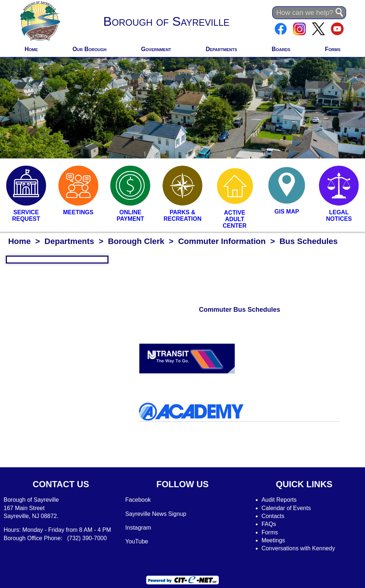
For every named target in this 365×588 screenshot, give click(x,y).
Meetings (273, 540)
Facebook (138, 500)
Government (156, 49)
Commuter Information (222, 241)
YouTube (137, 541)
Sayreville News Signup (156, 514)
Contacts (273, 516)
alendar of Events (288, 508)
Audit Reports (279, 500)
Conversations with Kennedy (298, 548)
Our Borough (90, 49)
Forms (333, 49)
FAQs (269, 524)
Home (31, 49)
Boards (281, 49)
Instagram (138, 528)
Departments (222, 49)
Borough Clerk (136, 241)
